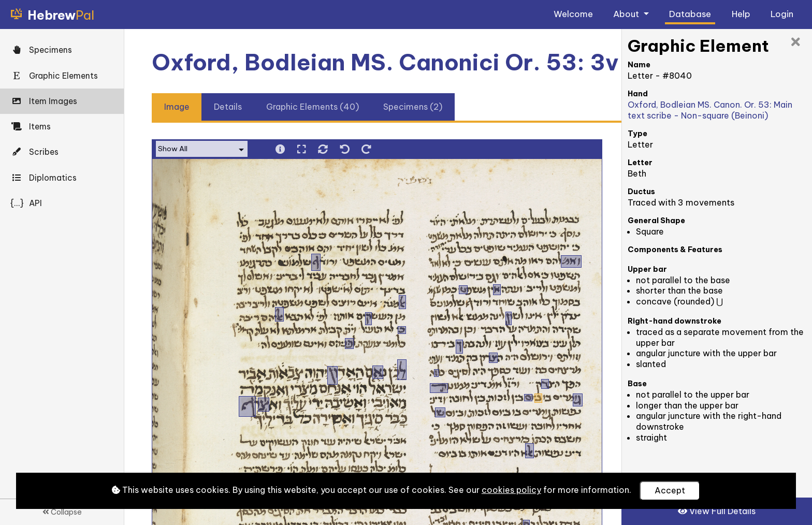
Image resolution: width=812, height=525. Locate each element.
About (627, 14)
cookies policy (511, 490)
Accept (670, 490)
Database (690, 14)
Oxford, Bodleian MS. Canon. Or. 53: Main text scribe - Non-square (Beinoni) (710, 110)
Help (741, 14)
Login (782, 14)
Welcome (573, 14)
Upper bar (647, 269)
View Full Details (717, 511)
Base (637, 384)
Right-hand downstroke (675, 321)
